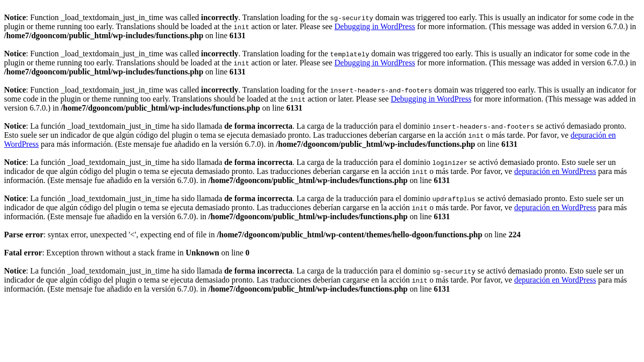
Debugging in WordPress (375, 26)
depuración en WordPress (555, 171)
